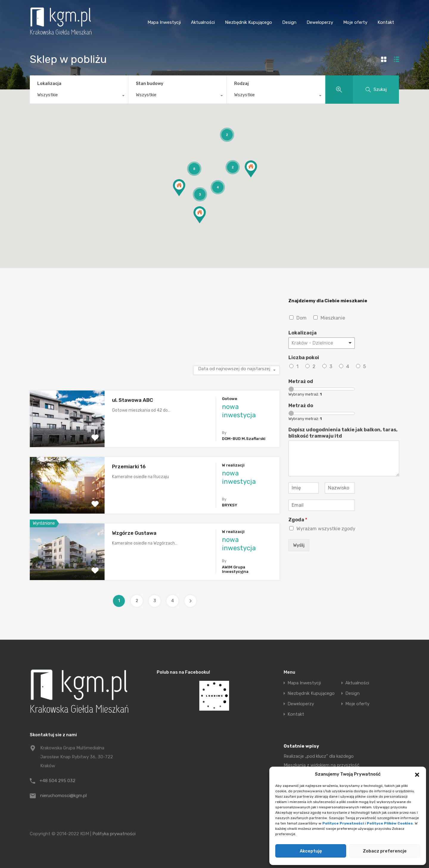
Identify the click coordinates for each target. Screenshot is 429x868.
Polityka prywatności (114, 834)
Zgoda (298, 520)
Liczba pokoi (304, 358)
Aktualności (203, 22)
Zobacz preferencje (385, 851)
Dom (301, 318)
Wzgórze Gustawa (134, 533)
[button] (417, 774)
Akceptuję (311, 851)
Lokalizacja (49, 84)
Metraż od (301, 381)
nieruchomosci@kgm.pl (63, 796)
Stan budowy (150, 84)
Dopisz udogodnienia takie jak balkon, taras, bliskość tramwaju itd (343, 433)
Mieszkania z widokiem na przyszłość (321, 765)
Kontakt (386, 22)
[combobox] (79, 96)
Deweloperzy (320, 22)
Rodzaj (241, 84)
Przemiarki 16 (129, 466)
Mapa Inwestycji (164, 22)
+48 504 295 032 (57, 781)
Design (289, 22)
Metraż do (301, 406)
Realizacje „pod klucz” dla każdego (319, 756)
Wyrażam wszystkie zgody (326, 529)
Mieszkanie (333, 318)
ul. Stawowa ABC (133, 400)
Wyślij (299, 545)
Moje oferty (355, 22)
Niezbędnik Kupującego (248, 22)
